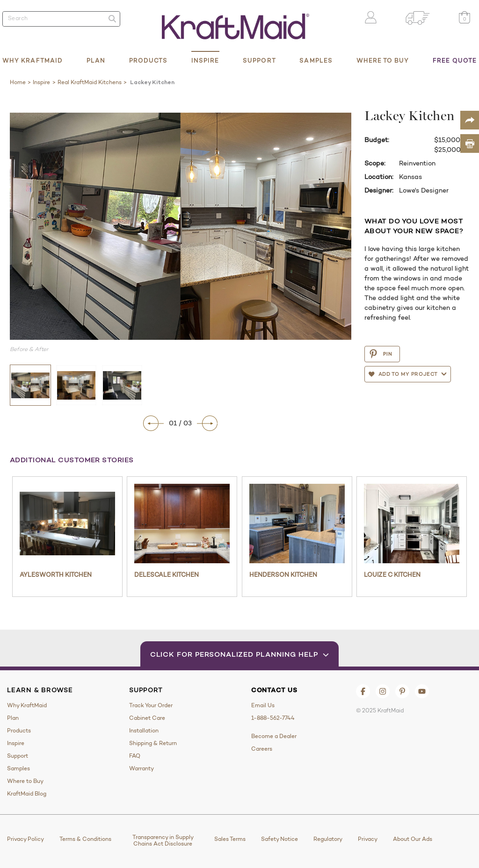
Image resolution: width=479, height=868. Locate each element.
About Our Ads (413, 839)
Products (149, 60)
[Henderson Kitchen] (297, 524)
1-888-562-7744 (273, 718)
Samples (316, 60)
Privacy (368, 839)
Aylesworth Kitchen (56, 574)
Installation (144, 731)
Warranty (142, 768)
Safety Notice (279, 839)
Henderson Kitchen (283, 574)
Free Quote (455, 60)
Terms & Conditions (85, 839)
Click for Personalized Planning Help (240, 654)
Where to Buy (383, 60)
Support (259, 60)
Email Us (263, 705)
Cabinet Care (147, 718)
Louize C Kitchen (392, 574)
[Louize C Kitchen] (412, 524)
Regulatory (328, 839)
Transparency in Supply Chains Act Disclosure (163, 840)
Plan (96, 60)
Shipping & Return (153, 743)
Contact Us (274, 690)
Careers (262, 749)
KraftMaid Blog (27, 794)
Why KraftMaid (33, 60)
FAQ (135, 756)
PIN (381, 354)
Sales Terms (230, 839)
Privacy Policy (25, 839)
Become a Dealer (274, 736)
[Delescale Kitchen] (182, 524)
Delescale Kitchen (167, 574)
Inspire (205, 60)
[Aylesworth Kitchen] (67, 524)
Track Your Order (151, 705)
